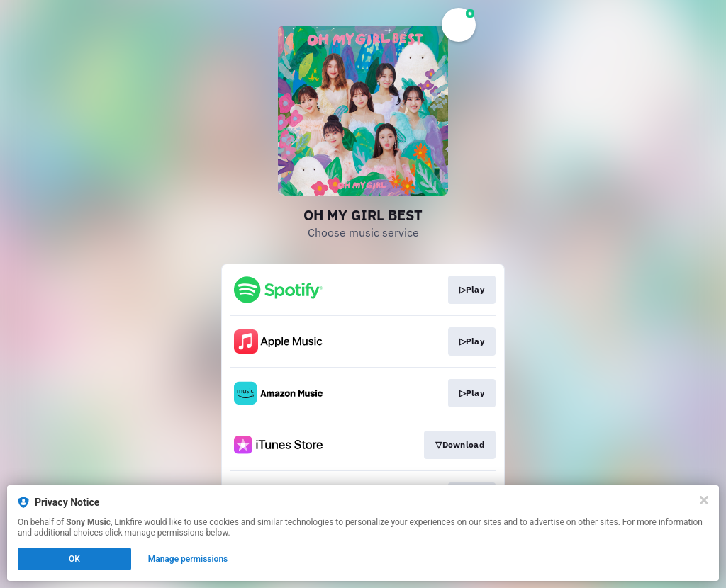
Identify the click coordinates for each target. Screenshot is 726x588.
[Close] (704, 500)
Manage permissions (188, 559)
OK (74, 559)
